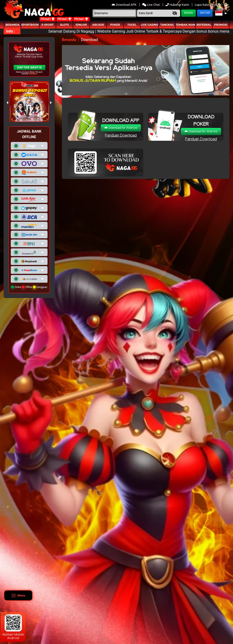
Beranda (13, 25)
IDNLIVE (81, 25)
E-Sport (48, 25)
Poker (115, 25)
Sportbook (30, 25)
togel (132, 25)
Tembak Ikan (185, 25)
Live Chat (151, 5)
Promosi (221, 25)
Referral (204, 25)
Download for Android (121, 128)
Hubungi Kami (178, 5)
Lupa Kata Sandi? (207, 5)
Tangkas (167, 25)
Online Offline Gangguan (29, 287)
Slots (64, 25)
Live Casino (149, 25)
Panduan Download (121, 135)
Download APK (124, 5)
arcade (98, 25)
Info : (10, 31)
